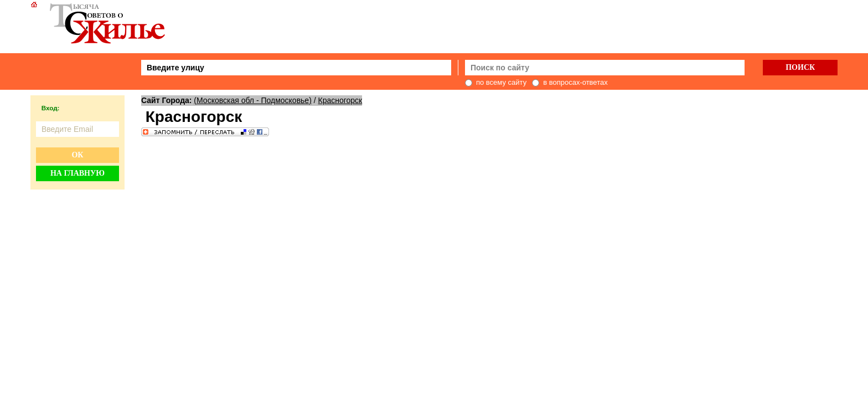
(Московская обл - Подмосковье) (252, 100)
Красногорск (340, 100)
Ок (77, 155)
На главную (77, 173)
